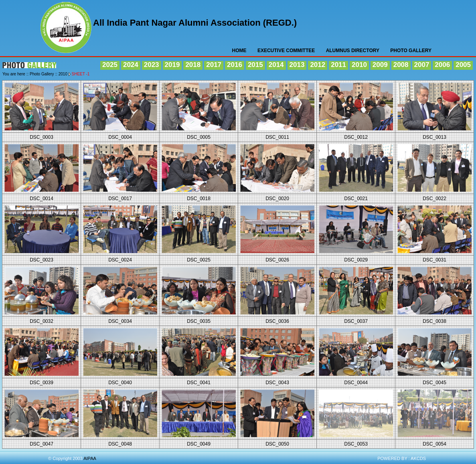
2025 (110, 65)
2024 (131, 65)
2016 (235, 65)
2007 (422, 65)
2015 (255, 65)
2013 (297, 65)
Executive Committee (286, 51)
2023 (152, 65)
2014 (276, 65)
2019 (172, 65)
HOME (239, 51)
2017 (214, 65)
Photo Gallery (411, 51)
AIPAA (66, 29)
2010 (359, 65)
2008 (401, 65)
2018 (193, 65)
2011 (338, 65)
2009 (380, 65)
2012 (318, 65)
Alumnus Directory (353, 51)
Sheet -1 (81, 74)
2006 (442, 65)
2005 (463, 65)
